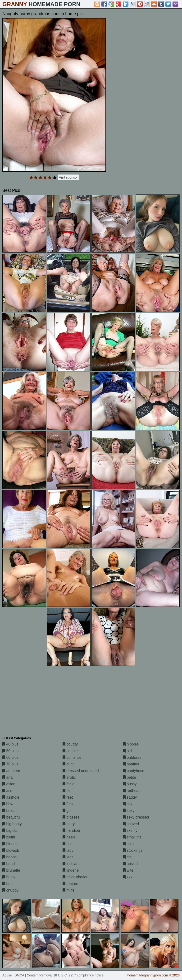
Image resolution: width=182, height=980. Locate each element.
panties (131, 764)
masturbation (75, 877)
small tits (132, 837)
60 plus (10, 757)
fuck (68, 804)
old (127, 751)
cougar (70, 744)
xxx (127, 877)
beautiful (11, 817)
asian (9, 784)
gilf (67, 811)
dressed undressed (81, 771)
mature (70, 884)
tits (127, 857)
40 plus (10, 744)
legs (68, 857)
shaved (131, 824)
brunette (11, 870)
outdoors (132, 757)
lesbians (71, 864)
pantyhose (133, 771)
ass (7, 791)
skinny (130, 830)
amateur (11, 771)
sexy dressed (136, 817)
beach (9, 811)
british (9, 864)
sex (128, 804)
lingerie (71, 870)
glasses (71, 817)
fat (67, 791)
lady (68, 850)
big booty (12, 824)
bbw (8, 804)
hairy (69, 824)
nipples (131, 744)
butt (7, 884)
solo (128, 844)
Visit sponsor (68, 177)
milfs (68, 890)
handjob (71, 830)
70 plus (10, 764)
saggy (130, 797)
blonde (10, 844)
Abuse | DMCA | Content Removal (27, 975)
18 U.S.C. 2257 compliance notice (78, 975)
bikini (9, 837)
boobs (9, 857)
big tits (10, 830)
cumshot (72, 757)
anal (8, 777)
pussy (130, 784)
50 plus (10, 751)
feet (68, 797)
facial (69, 784)
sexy (129, 811)
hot (67, 844)
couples (71, 751)
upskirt (130, 864)
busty (9, 877)
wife (128, 870)
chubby (10, 890)
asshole (11, 797)
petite (129, 777)
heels (69, 837)
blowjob (11, 850)
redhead (132, 791)
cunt (68, 764)
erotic (69, 777)
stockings (133, 850)
